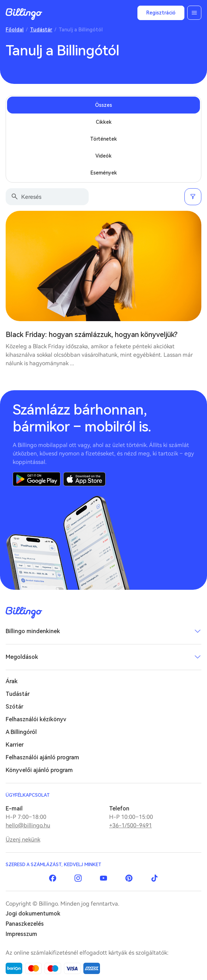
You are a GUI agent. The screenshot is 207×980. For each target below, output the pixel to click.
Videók (103, 156)
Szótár (14, 707)
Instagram (78, 878)
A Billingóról (21, 732)
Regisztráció (161, 13)
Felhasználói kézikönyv (36, 719)
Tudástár (41, 30)
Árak (12, 681)
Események (104, 173)
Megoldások (22, 657)
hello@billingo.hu (28, 825)
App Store (84, 479)
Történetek (103, 139)
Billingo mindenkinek (33, 631)
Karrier (15, 745)
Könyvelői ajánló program (39, 770)
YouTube (103, 878)
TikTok (154, 878)
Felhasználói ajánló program (42, 757)
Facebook (53, 878)
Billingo (24, 14)
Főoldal (15, 30)
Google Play (37, 479)
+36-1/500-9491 (131, 825)
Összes (103, 105)
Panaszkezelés (25, 924)
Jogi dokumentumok (33, 914)
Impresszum (21, 934)
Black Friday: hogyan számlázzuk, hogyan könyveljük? (92, 335)
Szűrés (193, 197)
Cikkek (104, 122)
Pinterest (129, 878)
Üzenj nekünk (23, 840)
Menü (194, 13)
